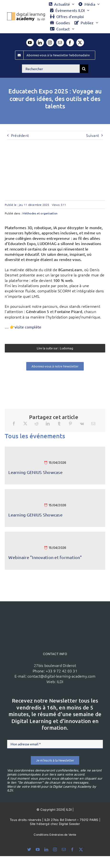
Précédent (20, 135)
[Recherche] (84, 69)
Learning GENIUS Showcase (35, 472)
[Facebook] (14, 424)
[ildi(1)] (55, 610)
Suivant (93, 135)
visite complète (28, 327)
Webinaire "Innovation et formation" (45, 557)
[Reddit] (37, 424)
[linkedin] (40, 43)
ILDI (60, 681)
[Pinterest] (70, 424)
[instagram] (50, 43)
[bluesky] (29, 849)
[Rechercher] (51, 69)
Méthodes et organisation (40, 213)
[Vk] (82, 424)
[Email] (93, 424)
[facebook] (70, 43)
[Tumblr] (59, 424)
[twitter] (80, 43)
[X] (25, 424)
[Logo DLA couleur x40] (26, 14)
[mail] (60, 43)
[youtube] (30, 43)
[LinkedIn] (48, 424)
